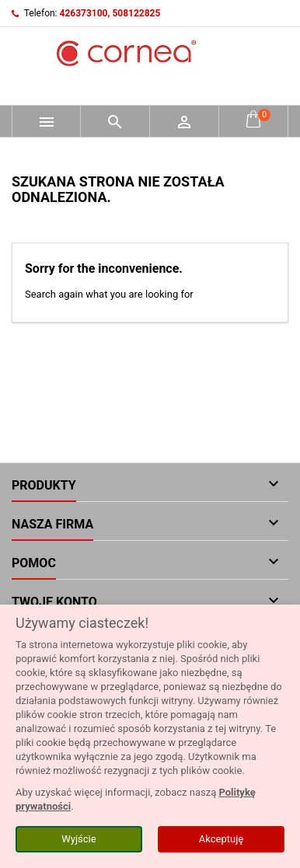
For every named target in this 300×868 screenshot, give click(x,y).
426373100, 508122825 (110, 13)
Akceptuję (221, 839)
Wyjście (78, 839)
